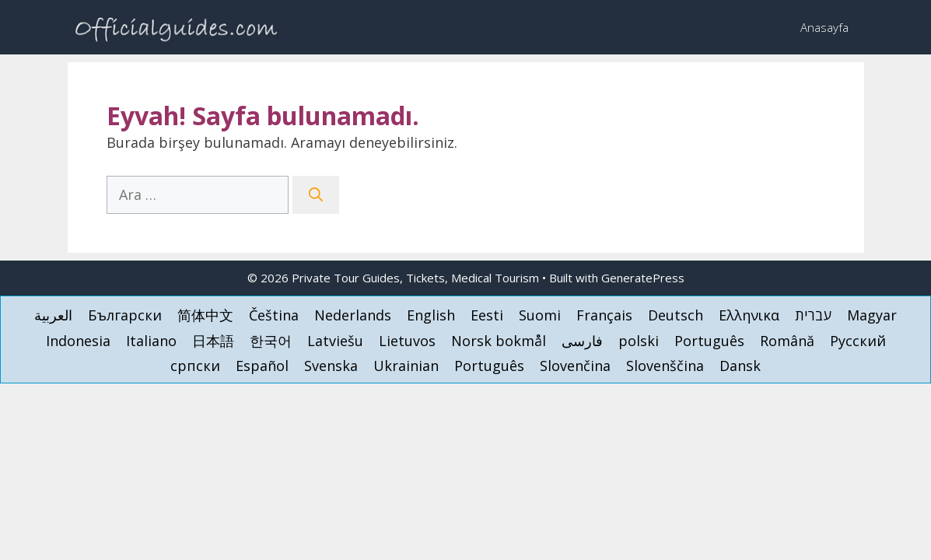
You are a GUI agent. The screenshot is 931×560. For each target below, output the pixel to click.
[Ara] (316, 195)
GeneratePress (643, 278)
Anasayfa (824, 27)
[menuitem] (53, 315)
